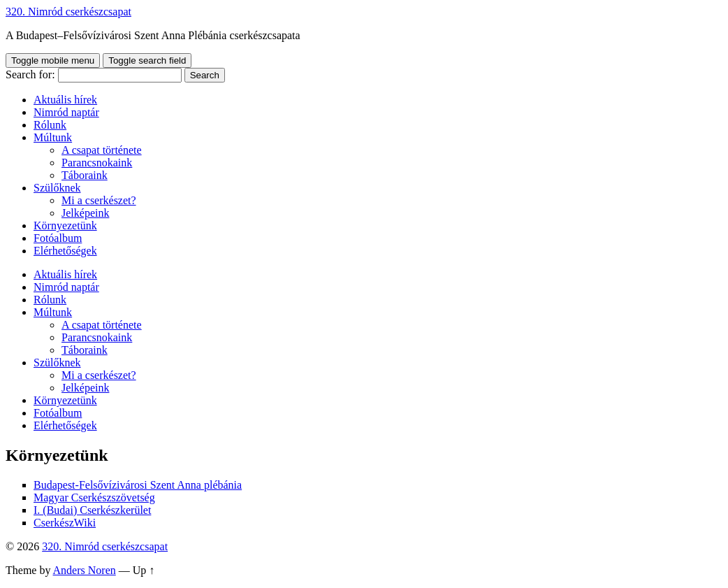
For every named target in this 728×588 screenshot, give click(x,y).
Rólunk (50, 125)
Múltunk (53, 137)
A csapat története (102, 150)
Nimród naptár (66, 112)
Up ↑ (144, 570)
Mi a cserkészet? (99, 200)
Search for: (30, 74)
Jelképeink (85, 213)
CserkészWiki (65, 523)
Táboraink (85, 175)
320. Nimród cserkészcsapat (68, 12)
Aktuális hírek (65, 100)
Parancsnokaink (97, 163)
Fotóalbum (58, 238)
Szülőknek (57, 188)
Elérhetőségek (65, 251)
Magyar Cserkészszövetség (94, 497)
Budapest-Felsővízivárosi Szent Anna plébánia (138, 485)
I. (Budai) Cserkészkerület (92, 510)
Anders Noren (85, 570)
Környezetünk (65, 225)
